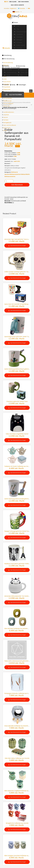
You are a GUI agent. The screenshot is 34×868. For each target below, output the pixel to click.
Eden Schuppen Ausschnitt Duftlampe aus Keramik (19, 856)
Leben (5, 76)
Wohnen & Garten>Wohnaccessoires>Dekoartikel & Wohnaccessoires (17, 174)
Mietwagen (18, 40)
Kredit (7, 75)
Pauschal (18, 48)
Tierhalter (6, 120)
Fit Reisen (18, 42)
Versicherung (7, 55)
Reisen (15, 23)
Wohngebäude (7, 123)
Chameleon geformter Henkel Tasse (17, 401)
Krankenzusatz (7, 101)
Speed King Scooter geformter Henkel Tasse (17, 337)
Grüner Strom (23, 72)
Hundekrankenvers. (9, 112)
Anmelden (7, 8)
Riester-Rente (7, 82)
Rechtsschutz (7, 128)
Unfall (5, 79)
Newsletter (23, 8)
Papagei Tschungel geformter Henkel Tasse (17, 531)
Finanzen (6, 66)
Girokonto (8, 70)
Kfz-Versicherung (8, 63)
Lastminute (18, 34)
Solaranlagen (21, 85)
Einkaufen (6, 48)
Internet (5, 85)
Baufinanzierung (10, 72)
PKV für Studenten (8, 103)
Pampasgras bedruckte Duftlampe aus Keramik (18, 693)
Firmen (5, 130)
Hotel (17, 26)
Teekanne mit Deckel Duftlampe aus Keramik (18, 466)
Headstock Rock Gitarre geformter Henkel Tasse (19, 564)
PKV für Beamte (7, 98)
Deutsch (17, 12)
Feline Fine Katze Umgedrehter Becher (17, 434)
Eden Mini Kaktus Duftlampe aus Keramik (17, 758)
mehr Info (17, 161)
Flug (16, 29)
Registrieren (13, 8)
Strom (21, 70)
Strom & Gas (21, 66)
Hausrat (5, 117)
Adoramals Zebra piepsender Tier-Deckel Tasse (18, 596)
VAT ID (17, 146)
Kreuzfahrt (18, 37)
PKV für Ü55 (6, 106)
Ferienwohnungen (20, 32)
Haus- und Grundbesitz (10, 125)
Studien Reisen (19, 45)
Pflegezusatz (7, 89)
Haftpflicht (6, 115)
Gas (20, 75)
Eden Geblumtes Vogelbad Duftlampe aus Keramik (19, 791)
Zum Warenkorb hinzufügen (17, 185)
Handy (13, 85)
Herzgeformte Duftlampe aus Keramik (17, 823)
